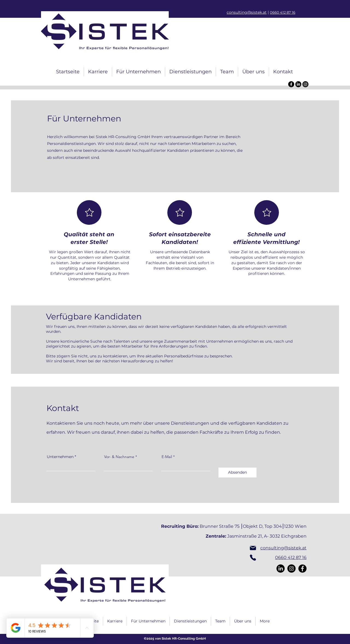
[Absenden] (237, 473)
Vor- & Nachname (119, 457)
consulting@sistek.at (247, 12)
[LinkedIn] (298, 84)
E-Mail (167, 457)
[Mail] (253, 548)
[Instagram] (305, 84)
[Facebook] (291, 84)
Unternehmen (60, 457)
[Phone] (253, 558)
